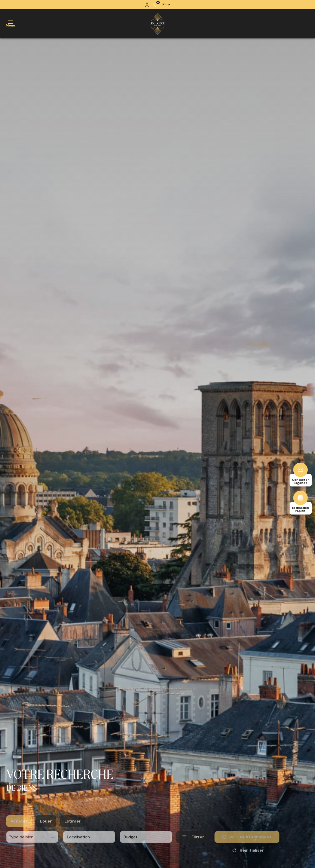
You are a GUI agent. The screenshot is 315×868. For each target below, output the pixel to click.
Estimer (73, 831)
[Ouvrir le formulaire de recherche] (193, 847)
